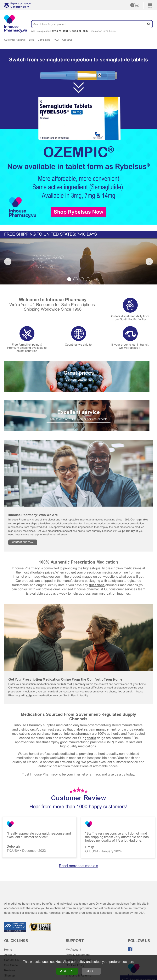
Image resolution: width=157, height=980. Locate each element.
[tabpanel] (78, 262)
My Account (73, 950)
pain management (103, 729)
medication (108, 593)
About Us (67, 40)
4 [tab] (88, 279)
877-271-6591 (60, 31)
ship (29, 695)
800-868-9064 (80, 31)
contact (53, 691)
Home (8, 950)
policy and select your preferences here (105, 962)
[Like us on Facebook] (130, 949)
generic (90, 738)
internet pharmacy (73, 684)
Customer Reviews (15, 40)
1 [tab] (69, 279)
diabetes (80, 729)
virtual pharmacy (124, 531)
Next (149, 262)
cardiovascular (133, 729)
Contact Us (44, 40)
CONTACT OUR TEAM (23, 542)
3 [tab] (82, 279)
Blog (32, 40)
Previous (8, 262)
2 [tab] (75, 279)
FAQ (56, 40)
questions (97, 585)
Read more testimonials (78, 866)
